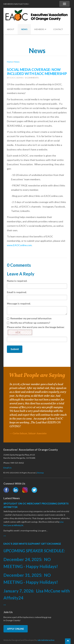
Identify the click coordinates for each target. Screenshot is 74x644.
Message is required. (19, 303)
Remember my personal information (29, 318)
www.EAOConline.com (19, 245)
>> (5, 536)
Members (40, 29)
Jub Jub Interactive (46, 640)
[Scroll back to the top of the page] (68, 641)
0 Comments (32, 78)
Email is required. (17, 292)
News (24, 29)
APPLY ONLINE (16, 629)
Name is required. (17, 281)
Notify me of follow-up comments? (29, 323)
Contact (58, 29)
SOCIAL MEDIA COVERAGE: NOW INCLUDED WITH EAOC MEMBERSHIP (37, 72)
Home (10, 62)
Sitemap (40, 473)
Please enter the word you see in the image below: (36, 331)
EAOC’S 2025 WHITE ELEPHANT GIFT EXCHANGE (32, 544)
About (11, 29)
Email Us (8, 468)
